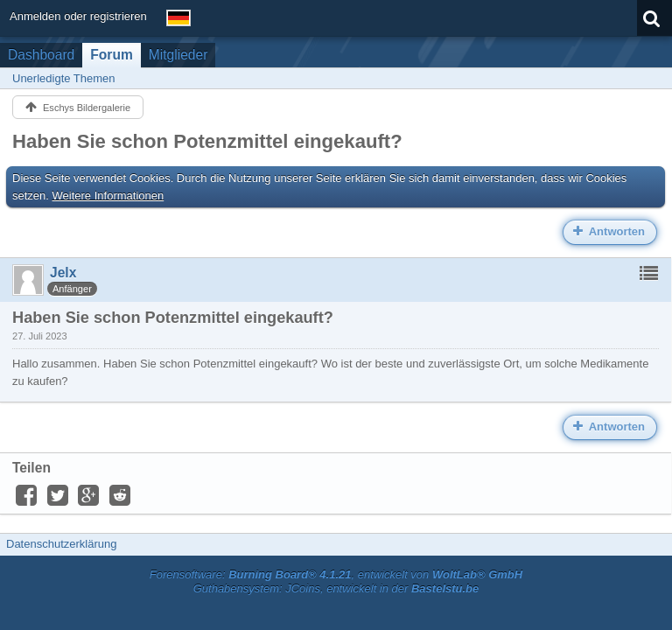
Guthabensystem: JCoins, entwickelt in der (336, 588)
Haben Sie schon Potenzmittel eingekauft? (207, 141)
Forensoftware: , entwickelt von (336, 574)
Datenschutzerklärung (61, 544)
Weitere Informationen (108, 196)
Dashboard (41, 55)
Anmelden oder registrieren (78, 16)
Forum (112, 55)
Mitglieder (178, 55)
